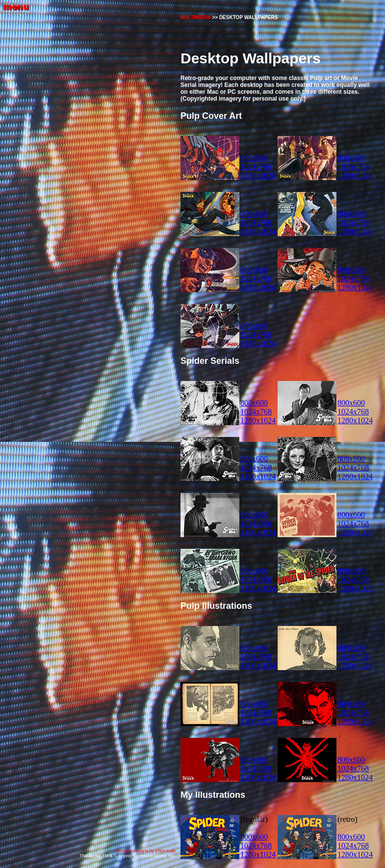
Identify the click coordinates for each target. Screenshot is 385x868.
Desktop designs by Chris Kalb (145, 851)
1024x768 (256, 167)
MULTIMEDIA (196, 17)
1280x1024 (258, 176)
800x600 (254, 158)
